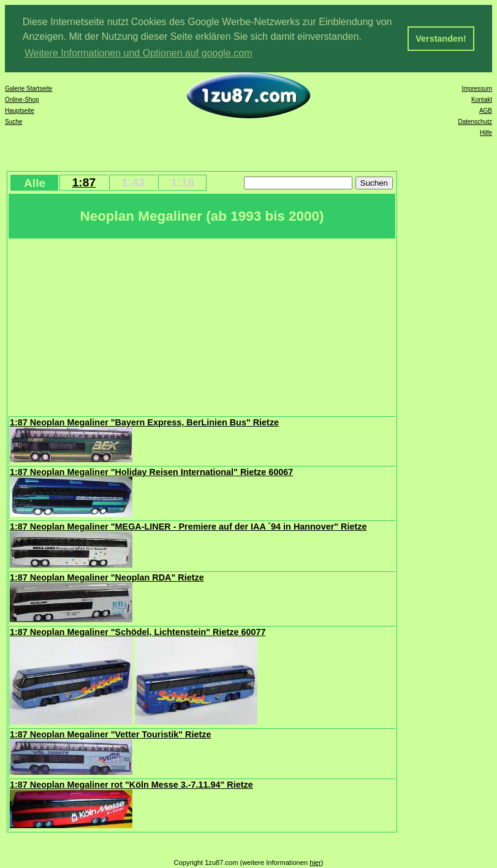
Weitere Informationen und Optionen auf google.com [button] (138, 53)
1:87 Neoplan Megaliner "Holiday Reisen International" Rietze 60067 (151, 472)
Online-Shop (22, 100)
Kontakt (482, 100)
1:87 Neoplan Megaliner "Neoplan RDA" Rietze (107, 577)
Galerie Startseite (28, 89)
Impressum (477, 89)
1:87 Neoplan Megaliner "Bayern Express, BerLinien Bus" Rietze (144, 422)
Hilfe (486, 133)
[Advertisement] (202, 326)
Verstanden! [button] (441, 39)
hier (315, 862)
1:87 (84, 182)
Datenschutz (475, 122)
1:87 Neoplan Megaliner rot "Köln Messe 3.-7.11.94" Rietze (131, 785)
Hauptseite (20, 111)
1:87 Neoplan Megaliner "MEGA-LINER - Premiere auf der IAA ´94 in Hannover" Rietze (188, 527)
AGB (486, 111)
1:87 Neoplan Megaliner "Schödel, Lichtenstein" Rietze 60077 (138, 632)
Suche (13, 122)
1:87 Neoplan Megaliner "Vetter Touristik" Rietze (110, 734)
